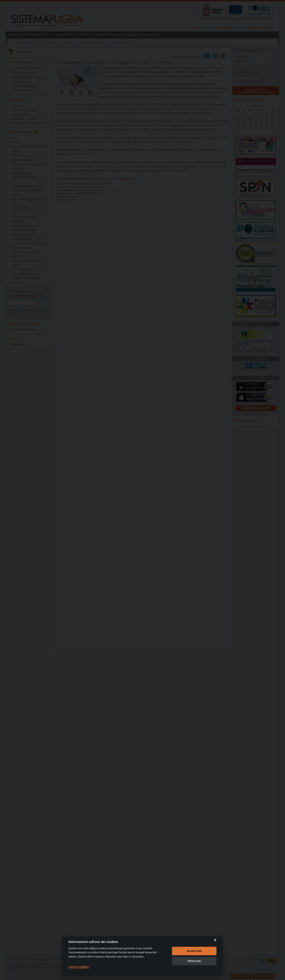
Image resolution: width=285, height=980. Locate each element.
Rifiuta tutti (194, 961)
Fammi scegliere (79, 967)
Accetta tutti (194, 951)
